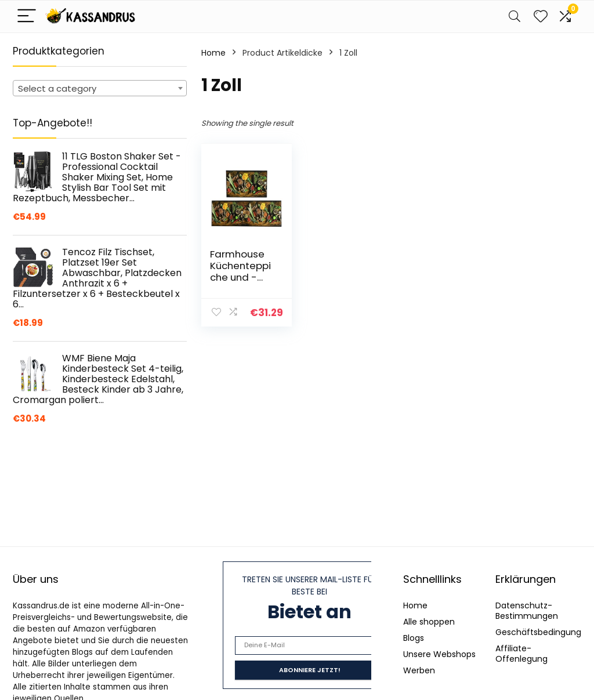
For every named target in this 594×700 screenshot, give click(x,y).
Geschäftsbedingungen (544, 632)
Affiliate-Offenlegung (521, 654)
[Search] (515, 17)
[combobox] (100, 88)
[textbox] (100, 89)
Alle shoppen (429, 622)
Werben (419, 670)
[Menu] (27, 17)
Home (213, 53)
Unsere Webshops (439, 654)
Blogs (414, 638)
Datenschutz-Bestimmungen (527, 611)
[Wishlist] (541, 17)
